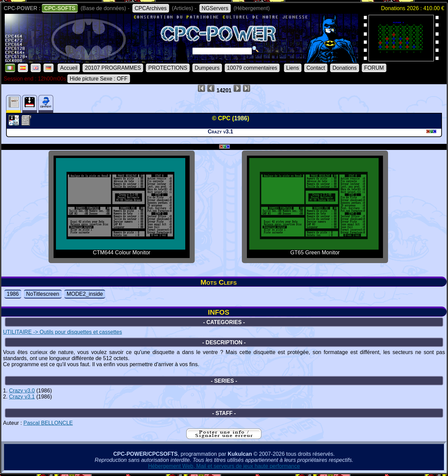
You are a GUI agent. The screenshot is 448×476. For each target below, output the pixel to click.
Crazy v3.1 (22, 397)
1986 (13, 294)
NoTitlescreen (43, 294)
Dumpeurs (207, 68)
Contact (316, 68)
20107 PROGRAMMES (113, 68)
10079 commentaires (252, 68)
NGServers (215, 8)
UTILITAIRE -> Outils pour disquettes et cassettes (62, 332)
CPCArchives (151, 8)
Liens (293, 68)
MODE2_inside (85, 294)
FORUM (374, 68)
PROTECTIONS (168, 68)
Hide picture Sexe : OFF (99, 79)
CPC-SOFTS (60, 8)
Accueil (69, 68)
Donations (345, 68)
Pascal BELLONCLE (48, 423)
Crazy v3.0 (22, 391)
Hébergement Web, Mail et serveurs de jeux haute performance (224, 466)
